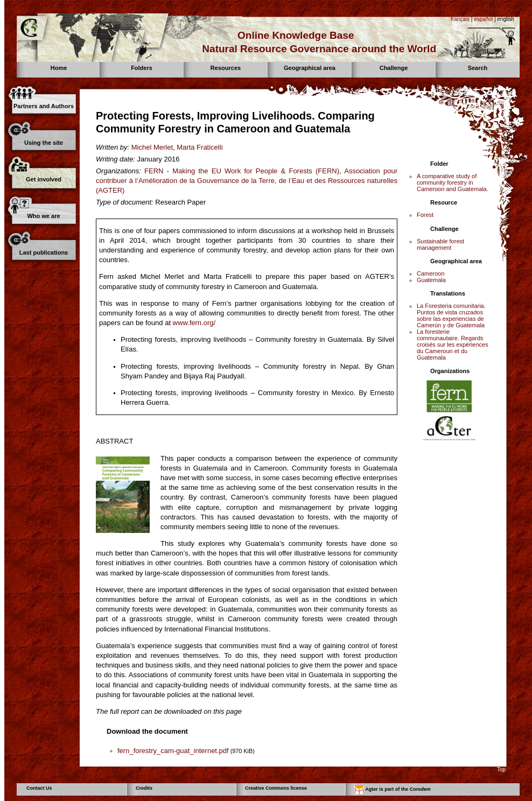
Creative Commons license (276, 788)
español (483, 19)
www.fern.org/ (194, 323)
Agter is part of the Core (393, 790)
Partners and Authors (44, 106)
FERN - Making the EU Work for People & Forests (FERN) (242, 171)
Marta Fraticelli (199, 147)
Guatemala (431, 280)
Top (501, 770)
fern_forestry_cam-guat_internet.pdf (173, 751)
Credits (144, 788)
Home (59, 68)
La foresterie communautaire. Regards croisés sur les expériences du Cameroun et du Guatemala (453, 345)
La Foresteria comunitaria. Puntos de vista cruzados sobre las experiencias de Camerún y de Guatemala (451, 315)
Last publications (44, 252)
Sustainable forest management (440, 244)
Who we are (43, 216)
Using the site (44, 143)
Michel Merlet (152, 147)
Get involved (44, 179)
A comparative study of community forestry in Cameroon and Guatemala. (453, 182)
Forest (425, 215)
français (460, 19)
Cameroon (430, 273)
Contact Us (39, 788)
